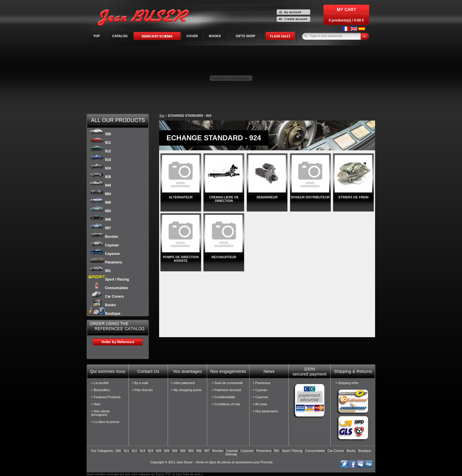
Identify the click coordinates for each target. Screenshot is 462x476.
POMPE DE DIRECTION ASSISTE (181, 259)
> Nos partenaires (265, 411)
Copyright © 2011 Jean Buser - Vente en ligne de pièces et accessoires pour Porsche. (212, 462)
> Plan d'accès (142, 390)
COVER (192, 36)
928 (100, 177)
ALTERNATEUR (181, 197)
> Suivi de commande (227, 383)
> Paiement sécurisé (226, 390)
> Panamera (261, 383)
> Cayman (260, 390)
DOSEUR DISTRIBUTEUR (310, 197)
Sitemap (231, 454)
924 (100, 168)
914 (100, 160)
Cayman (104, 245)
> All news (260, 404)
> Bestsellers (100, 390)
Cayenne (104, 254)
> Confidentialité (223, 397)
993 (100, 211)
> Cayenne (260, 397)
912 (100, 151)
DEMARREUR (267, 197)
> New (96, 404)
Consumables (108, 288)
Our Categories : (103, 451)
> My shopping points (186, 390)
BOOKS (215, 36)
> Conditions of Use (226, 404)
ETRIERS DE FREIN (354, 197)
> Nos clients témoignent (100, 413)
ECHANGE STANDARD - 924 (190, 116)
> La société (100, 383)
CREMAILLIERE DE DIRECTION (224, 199)
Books (102, 305)
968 (100, 202)
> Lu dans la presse (105, 422)
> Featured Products (106, 397)
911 (100, 143)
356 (100, 134)
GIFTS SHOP (246, 36)
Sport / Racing (109, 279)
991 (100, 271)
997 (100, 228)
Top (96, 36)
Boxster (103, 237)
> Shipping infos (347, 383)
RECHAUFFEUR (224, 257)
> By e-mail (140, 383)
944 (100, 185)
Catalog (120, 36)
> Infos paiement (183, 383)
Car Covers (106, 297)
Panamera (105, 262)
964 (100, 194)
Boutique (104, 314)
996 (100, 220)
